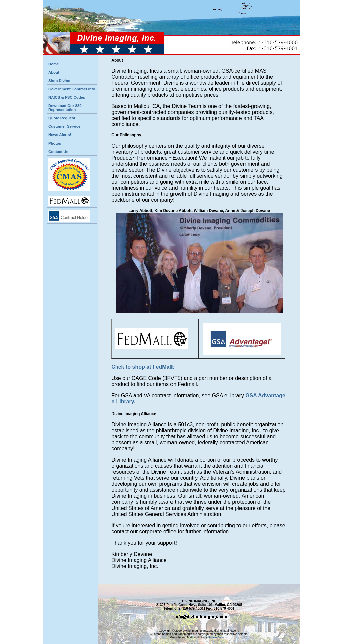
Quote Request (62, 118)
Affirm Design (218, 637)
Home (53, 64)
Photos (55, 143)
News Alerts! (60, 135)
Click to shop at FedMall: (143, 367)
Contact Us (58, 152)
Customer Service (64, 126)
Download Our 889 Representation (65, 108)
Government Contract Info (72, 89)
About (54, 72)
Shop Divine (59, 81)
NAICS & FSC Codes (67, 97)
